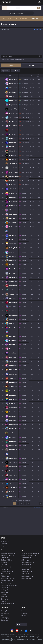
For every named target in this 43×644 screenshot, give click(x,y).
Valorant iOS (25, 565)
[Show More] (11, 2)
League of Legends (7, 553)
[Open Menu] (39, 2)
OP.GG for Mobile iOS (28, 555)
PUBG (3, 562)
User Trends (24, 19)
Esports (3, 599)
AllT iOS (24, 560)
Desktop (4, 590)
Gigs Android (25, 567)
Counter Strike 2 (6, 572)
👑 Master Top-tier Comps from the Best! (20, 13)
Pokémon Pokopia (7, 578)
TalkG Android (26, 572)
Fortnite (4, 569)
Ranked (11, 65)
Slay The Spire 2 (6, 581)
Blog (3, 546)
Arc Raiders (5, 574)
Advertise (24, 613)
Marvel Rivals (5, 567)
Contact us (4, 620)
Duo (2, 594)
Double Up (32, 65)
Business (24, 611)
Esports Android (26, 576)
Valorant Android (27, 562)
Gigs (2, 601)
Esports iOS (25, 578)
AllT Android (25, 558)
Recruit (24, 616)
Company (4, 544)
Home (3, 19)
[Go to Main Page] (5, 2)
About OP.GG (5, 541)
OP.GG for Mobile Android (29, 553)
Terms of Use (5, 613)
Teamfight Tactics (7, 555)
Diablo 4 (4, 588)
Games (3, 592)
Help (3, 616)
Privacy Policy (6, 611)
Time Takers (5, 583)
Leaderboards (34, 19)
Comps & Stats (13, 19)
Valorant (4, 558)
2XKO (3, 565)
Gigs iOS (24, 569)
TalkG (3, 597)
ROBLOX (4, 576)
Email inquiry (5, 618)
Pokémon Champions (8, 585)
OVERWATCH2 (6, 560)
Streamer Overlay (7, 604)
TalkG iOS (24, 574)
